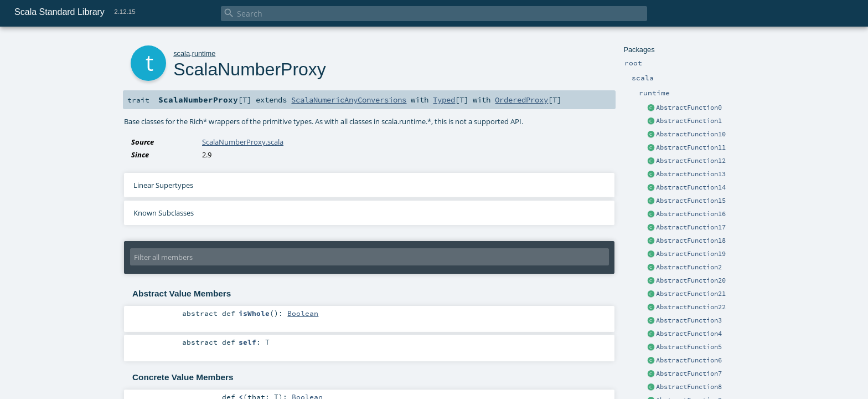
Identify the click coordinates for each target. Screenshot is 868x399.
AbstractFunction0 (689, 108)
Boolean (303, 313)
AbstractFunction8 (689, 387)
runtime (204, 53)
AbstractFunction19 (691, 254)
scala (182, 53)
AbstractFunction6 (689, 360)
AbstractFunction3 (689, 320)
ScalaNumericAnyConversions (349, 100)
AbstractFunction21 (691, 294)
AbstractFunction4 (689, 334)
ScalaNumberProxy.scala (243, 142)
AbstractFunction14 (691, 187)
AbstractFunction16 (691, 214)
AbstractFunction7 (689, 374)
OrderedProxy (521, 100)
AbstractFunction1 (689, 121)
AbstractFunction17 (691, 227)
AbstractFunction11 (691, 147)
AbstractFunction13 (691, 174)
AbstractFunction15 (691, 201)
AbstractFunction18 (691, 241)
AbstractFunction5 (689, 347)
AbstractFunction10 (691, 134)
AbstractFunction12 (691, 161)
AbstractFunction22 (691, 307)
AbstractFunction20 (691, 280)
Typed (444, 100)
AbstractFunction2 (689, 267)
